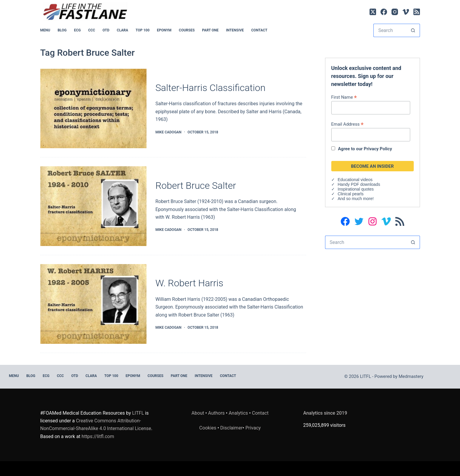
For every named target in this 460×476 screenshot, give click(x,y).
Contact (259, 30)
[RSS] (417, 12)
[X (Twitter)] (373, 12)
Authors (217, 413)
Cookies (208, 428)
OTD (106, 30)
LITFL (138, 413)
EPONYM (164, 30)
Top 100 (143, 30)
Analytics (238, 413)
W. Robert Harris (189, 283)
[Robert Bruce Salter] (93, 206)
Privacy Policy (378, 149)
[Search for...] (390, 30)
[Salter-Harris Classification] (93, 109)
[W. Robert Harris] (93, 304)
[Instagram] (395, 12)
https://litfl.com (98, 436)
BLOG (62, 30)
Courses (187, 30)
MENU (45, 30)
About (198, 413)
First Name (344, 97)
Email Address (347, 124)
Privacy (253, 428)
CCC (92, 30)
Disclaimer (231, 428)
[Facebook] (384, 12)
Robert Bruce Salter (196, 186)
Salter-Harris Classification (210, 88)
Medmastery (411, 376)
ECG (77, 30)
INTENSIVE (235, 30)
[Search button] (413, 30)
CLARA (122, 30)
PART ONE (210, 30)
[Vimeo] (406, 12)
